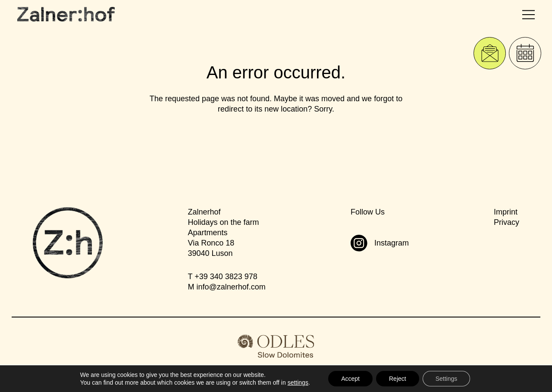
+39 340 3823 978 (226, 277)
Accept (350, 379)
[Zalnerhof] (66, 14)
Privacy (507, 222)
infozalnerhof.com (231, 287)
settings (298, 383)
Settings (447, 379)
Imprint (506, 212)
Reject (398, 379)
